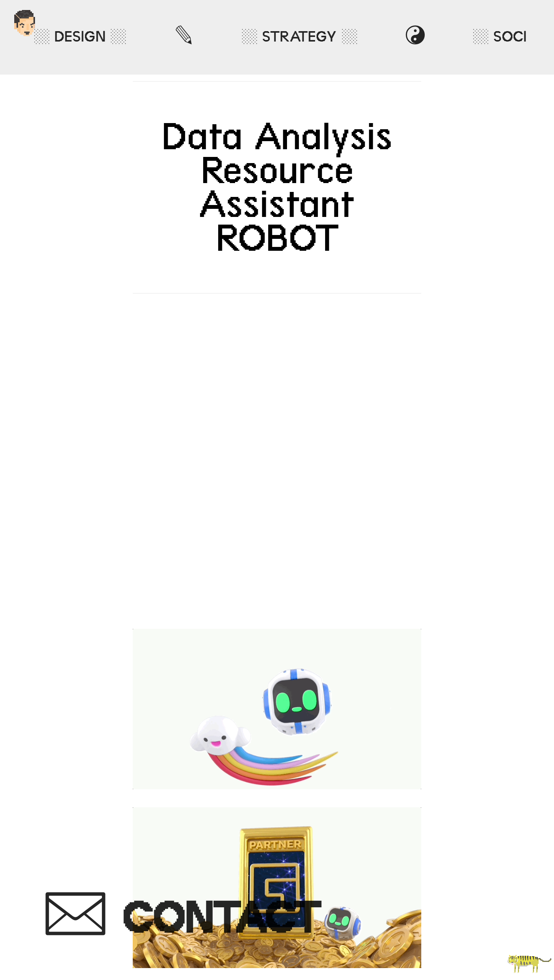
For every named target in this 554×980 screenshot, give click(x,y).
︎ (181, 918)
